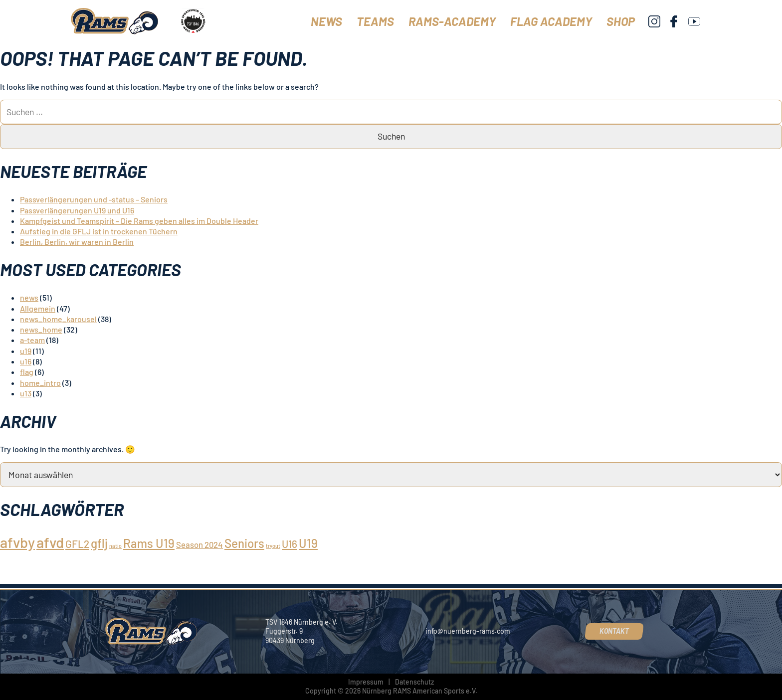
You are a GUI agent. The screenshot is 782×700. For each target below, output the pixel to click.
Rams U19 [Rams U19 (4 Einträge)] (149, 543)
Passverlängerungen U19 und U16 (77, 210)
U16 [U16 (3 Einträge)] (290, 544)
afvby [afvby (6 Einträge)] (17, 542)
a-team (32, 340)
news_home (41, 329)
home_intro (40, 383)
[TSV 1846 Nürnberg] (193, 21)
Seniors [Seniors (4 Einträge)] (244, 543)
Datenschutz (414, 682)
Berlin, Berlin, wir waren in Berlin (77, 242)
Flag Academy (551, 21)
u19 (26, 351)
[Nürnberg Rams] (115, 21)
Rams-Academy (452, 21)
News (326, 21)
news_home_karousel (58, 319)
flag (27, 372)
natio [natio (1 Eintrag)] (115, 546)
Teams (375, 21)
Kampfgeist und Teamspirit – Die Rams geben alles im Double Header (139, 221)
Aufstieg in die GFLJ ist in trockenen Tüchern (99, 231)
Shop (621, 21)
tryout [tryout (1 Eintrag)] (273, 546)
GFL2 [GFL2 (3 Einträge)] (77, 544)
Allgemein (38, 308)
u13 (26, 393)
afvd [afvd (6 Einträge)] (50, 542)
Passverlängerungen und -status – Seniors (94, 199)
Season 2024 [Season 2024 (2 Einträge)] (199, 544)
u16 (26, 361)
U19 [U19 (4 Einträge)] (308, 543)
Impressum (366, 682)
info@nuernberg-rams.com (468, 631)
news (29, 297)
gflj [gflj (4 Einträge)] (99, 543)
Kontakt (614, 631)
